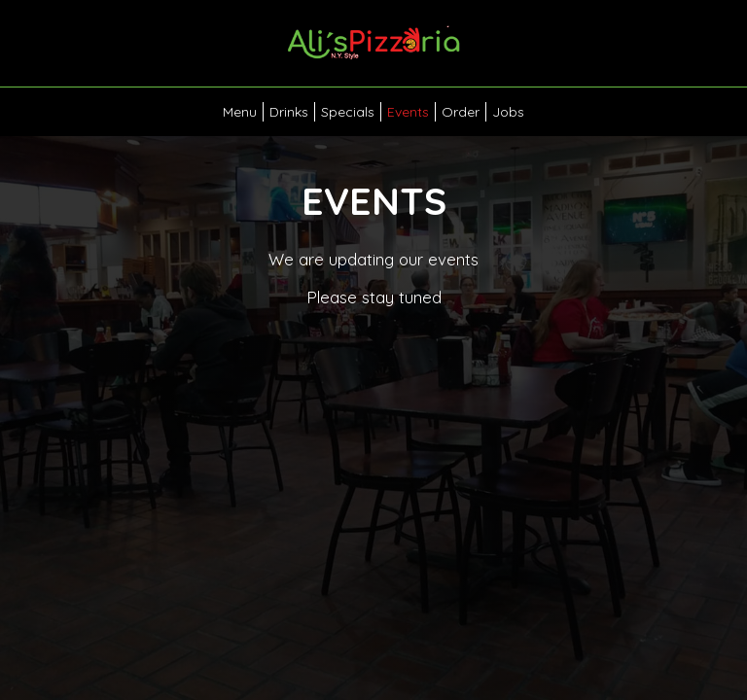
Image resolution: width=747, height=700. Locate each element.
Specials (348, 112)
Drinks (289, 112)
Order (461, 112)
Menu (240, 112)
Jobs (508, 112)
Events (408, 112)
